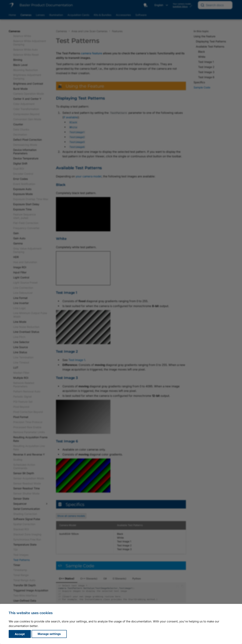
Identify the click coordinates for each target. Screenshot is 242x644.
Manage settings (49, 634)
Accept (20, 634)
